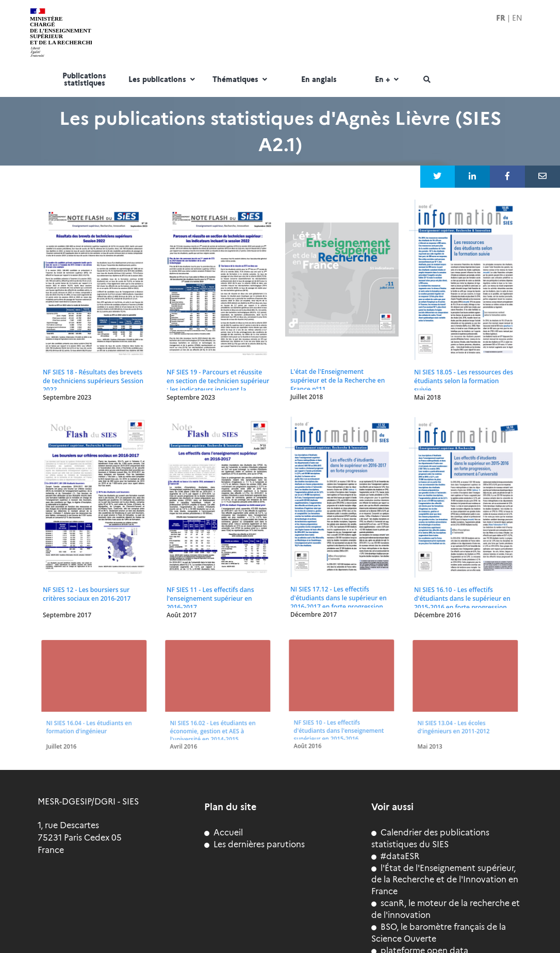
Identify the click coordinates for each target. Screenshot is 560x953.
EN (517, 18)
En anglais (319, 80)
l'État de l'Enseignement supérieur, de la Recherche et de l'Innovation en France (445, 880)
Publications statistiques (84, 80)
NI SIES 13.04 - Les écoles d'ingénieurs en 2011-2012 (455, 723)
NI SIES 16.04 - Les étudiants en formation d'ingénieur (89, 723)
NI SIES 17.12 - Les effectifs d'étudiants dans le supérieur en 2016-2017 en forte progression (339, 598)
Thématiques (241, 80)
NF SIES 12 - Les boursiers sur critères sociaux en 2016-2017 (87, 594)
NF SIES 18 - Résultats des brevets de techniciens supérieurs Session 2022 (93, 381)
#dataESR (395, 856)
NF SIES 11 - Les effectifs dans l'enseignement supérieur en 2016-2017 (210, 598)
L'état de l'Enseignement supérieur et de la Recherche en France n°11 (337, 380)
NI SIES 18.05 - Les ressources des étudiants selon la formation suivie (464, 381)
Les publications (163, 80)
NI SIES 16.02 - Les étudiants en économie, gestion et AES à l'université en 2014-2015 (213, 726)
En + (388, 80)
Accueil (224, 833)
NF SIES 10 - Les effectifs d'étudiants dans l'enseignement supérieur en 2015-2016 (339, 726)
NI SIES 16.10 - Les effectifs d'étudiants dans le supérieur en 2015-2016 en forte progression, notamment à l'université (462, 603)
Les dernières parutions (254, 844)
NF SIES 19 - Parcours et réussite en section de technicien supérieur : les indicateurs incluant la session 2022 (218, 385)
